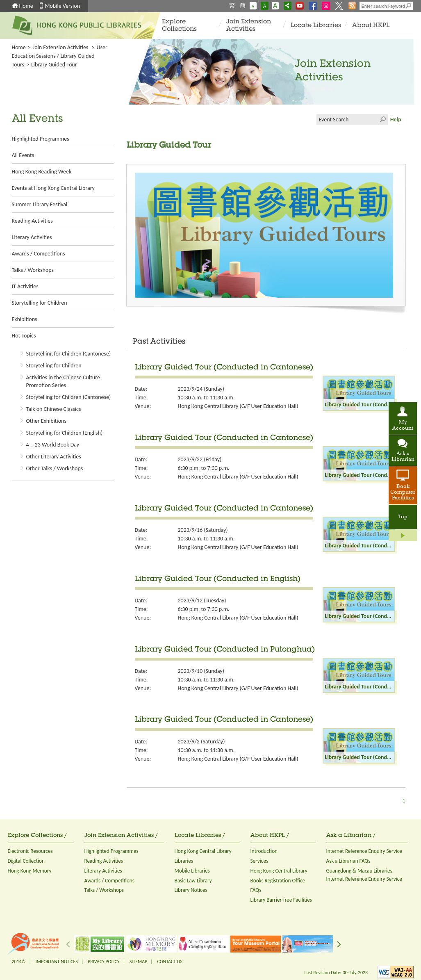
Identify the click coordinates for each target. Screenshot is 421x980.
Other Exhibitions (46, 421)
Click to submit (382, 119)
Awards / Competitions (39, 254)
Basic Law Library (193, 881)
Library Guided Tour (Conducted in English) (218, 579)
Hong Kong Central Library (203, 851)
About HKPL (371, 26)
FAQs (256, 890)
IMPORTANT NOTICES (57, 962)
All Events (23, 155)
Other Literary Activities (54, 457)
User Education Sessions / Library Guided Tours (60, 56)
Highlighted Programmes (41, 139)
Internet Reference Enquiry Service (364, 851)
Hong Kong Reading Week (42, 172)
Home (26, 6)
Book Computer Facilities (403, 492)
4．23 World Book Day (53, 445)
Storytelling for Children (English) (65, 433)
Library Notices (191, 890)
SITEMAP (138, 962)
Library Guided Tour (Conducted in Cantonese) (224, 368)
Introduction (264, 851)
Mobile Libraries (192, 871)
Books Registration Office (278, 881)
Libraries (184, 861)
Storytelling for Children (40, 303)
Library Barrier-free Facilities (281, 900)
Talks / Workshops (33, 270)
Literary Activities (32, 237)
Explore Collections (179, 26)
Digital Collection (26, 861)
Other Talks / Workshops (55, 468)
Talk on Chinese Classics (54, 409)
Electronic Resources (30, 851)
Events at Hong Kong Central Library (53, 188)
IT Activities (25, 286)
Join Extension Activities (249, 26)
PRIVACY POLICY (104, 962)
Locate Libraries (316, 26)
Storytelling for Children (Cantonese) (69, 354)
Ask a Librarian (403, 457)
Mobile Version (63, 6)
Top (403, 517)
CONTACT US (170, 962)
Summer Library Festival (40, 204)
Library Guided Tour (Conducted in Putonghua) (225, 650)
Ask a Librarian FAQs (348, 861)
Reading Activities (32, 221)
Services (259, 861)
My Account (403, 426)
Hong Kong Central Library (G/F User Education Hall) (238, 406)
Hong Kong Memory (30, 871)
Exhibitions (25, 319)
